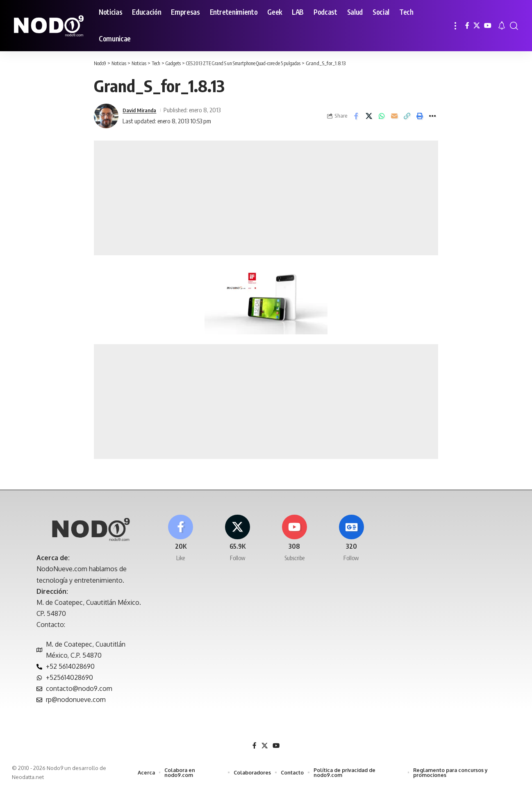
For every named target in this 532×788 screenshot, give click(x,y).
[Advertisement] (266, 198)
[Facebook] (467, 26)
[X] (477, 26)
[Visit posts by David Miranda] (106, 116)
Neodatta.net (28, 777)
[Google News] (351, 540)
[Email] (394, 116)
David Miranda (142, 110)
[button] (455, 26)
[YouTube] (488, 26)
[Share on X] (369, 116)
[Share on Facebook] (356, 116)
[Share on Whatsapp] (382, 116)
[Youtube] (295, 540)
